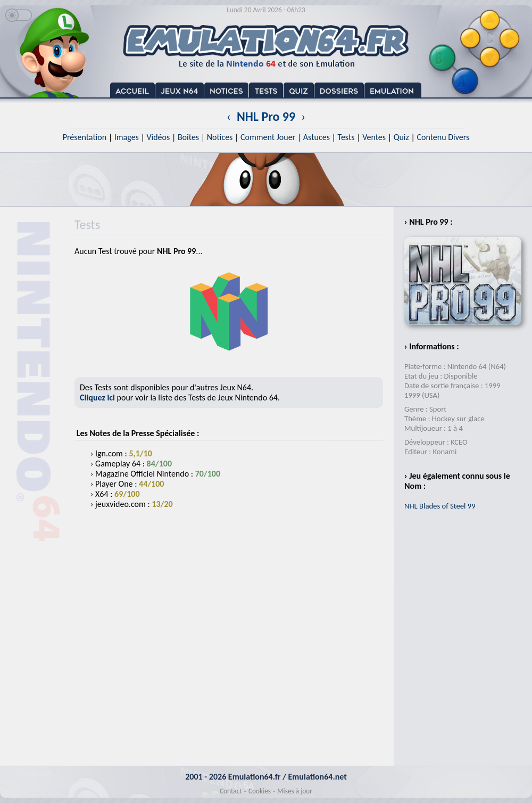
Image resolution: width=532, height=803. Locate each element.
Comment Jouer (268, 137)
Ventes (374, 137)
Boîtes (188, 137)
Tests (346, 137)
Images (127, 137)
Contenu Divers (443, 137)
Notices (220, 137)
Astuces (317, 137)
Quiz (401, 137)
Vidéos (158, 137)
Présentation (85, 137)
